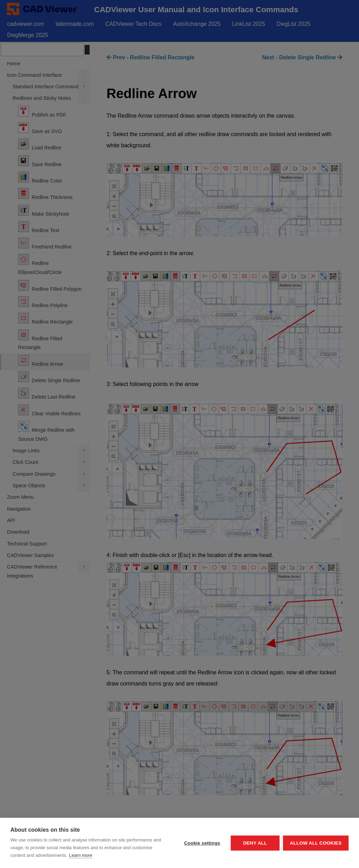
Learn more (81, 855)
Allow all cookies (316, 843)
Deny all (255, 843)
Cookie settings (202, 843)
